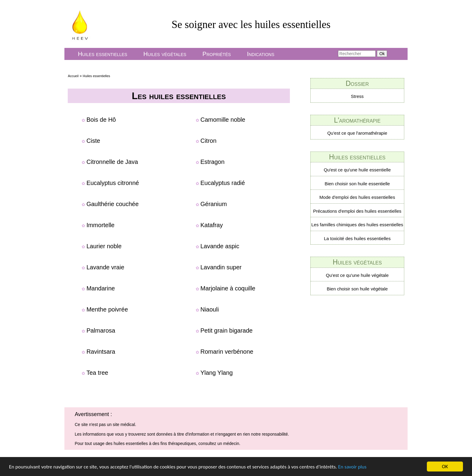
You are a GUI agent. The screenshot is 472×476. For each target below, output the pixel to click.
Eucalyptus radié (223, 183)
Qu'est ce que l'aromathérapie (357, 133)
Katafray (212, 225)
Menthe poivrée (107, 309)
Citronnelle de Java (112, 162)
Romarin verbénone (227, 352)
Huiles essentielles (103, 54)
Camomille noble (223, 120)
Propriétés (217, 54)
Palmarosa (101, 330)
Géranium (214, 204)
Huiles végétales (165, 54)
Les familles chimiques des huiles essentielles (357, 225)
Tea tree (97, 373)
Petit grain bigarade (227, 330)
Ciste (93, 141)
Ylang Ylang (217, 373)
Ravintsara (101, 352)
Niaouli (210, 309)
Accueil (73, 76)
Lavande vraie (105, 267)
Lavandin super (221, 267)
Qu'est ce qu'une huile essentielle (357, 170)
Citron (208, 141)
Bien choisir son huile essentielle (357, 184)
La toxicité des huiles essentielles (357, 238)
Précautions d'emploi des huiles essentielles (357, 211)
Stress (357, 96)
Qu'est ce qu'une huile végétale (357, 275)
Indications (261, 54)
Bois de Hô (101, 120)
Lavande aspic (220, 246)
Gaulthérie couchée (112, 204)
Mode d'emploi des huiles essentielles (357, 197)
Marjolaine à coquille (228, 288)
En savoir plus (352, 469)
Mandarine (101, 288)
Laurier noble (104, 246)
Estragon (213, 162)
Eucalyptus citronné (113, 183)
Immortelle (100, 225)
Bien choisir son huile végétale (357, 289)
